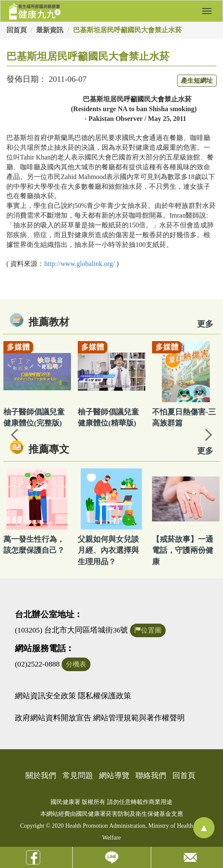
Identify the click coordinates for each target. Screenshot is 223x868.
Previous (15, 434)
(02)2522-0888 (37, 664)
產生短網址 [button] (197, 80)
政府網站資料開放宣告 (53, 718)
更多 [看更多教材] (205, 324)
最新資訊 (50, 30)
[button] (207, 11)
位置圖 (148, 630)
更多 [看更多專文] (205, 451)
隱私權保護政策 (104, 696)
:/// (79, 264)
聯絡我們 (151, 776)
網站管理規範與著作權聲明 (139, 718)
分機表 (76, 664)
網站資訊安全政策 (45, 696)
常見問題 (78, 776)
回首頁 (17, 30)
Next (208, 434)
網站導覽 (114, 776)
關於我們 (41, 776)
